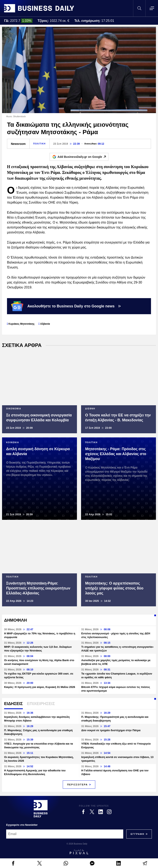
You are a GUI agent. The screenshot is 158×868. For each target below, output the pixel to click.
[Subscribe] (138, 834)
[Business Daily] (41, 809)
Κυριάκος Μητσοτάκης (21, 324)
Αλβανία (45, 324)
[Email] (65, 834)
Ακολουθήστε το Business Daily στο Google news (66, 306)
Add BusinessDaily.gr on (83, 157)
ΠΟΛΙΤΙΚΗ (39, 144)
